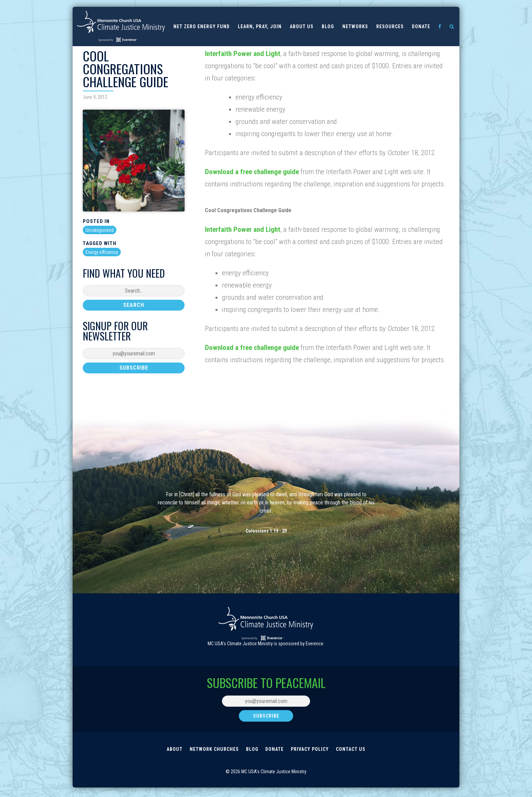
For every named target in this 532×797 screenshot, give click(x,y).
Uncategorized (100, 230)
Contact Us (353, 754)
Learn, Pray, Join (260, 26)
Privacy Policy (311, 754)
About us (302, 26)
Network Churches (213, 754)
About (172, 754)
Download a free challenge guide (253, 172)
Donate (421, 26)
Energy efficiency (102, 252)
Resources (390, 26)
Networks (355, 26)
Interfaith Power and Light (243, 54)
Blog (328, 26)
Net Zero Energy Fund (202, 26)
